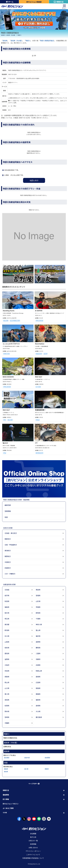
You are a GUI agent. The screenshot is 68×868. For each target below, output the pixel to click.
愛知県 (7, 653)
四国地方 (8, 568)
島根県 (38, 677)
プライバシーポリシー (33, 851)
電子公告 (33, 837)
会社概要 (33, 834)
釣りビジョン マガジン (11, 804)
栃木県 (7, 613)
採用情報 (33, 844)
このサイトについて (33, 855)
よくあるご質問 (8, 808)
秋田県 (7, 601)
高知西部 (47, 758)
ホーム (10, 2)
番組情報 (6, 795)
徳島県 (38, 688)
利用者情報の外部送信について (33, 858)
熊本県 (7, 711)
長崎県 (38, 706)
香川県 (7, 694)
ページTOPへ (34, 784)
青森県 (38, 590)
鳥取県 (7, 677)
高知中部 (27, 758)
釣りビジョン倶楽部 (34, 2)
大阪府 (7, 665)
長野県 (38, 642)
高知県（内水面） (11, 35)
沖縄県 (7, 723)
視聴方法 (58, 2)
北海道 (7, 590)
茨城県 (38, 607)
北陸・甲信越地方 (11, 545)
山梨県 (7, 642)
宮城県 (38, 595)
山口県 (7, 688)
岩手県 (7, 595)
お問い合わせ (33, 848)
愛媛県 (38, 694)
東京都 (7, 624)
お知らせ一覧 (33, 841)
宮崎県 (7, 717)
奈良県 (7, 671)
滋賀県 (7, 659)
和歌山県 (39, 671)
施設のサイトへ (13, 82)
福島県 (7, 607)
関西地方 (8, 556)
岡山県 (7, 682)
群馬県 (38, 613)
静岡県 (38, 648)
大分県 (38, 711)
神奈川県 (39, 624)
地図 (6, 517)
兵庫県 (38, 665)
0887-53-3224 (12, 74)
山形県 (38, 601)
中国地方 (8, 562)
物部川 (19, 35)
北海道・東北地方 (11, 533)
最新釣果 (8, 505)
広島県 (38, 682)
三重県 (38, 653)
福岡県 (38, 700)
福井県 (38, 636)
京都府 (38, 659)
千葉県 (38, 619)
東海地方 (8, 551)
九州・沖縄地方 (10, 574)
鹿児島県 (39, 717)
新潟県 (7, 630)
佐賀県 (7, 706)
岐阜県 (7, 648)
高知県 (3, 35)
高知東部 (7, 758)
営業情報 (8, 511)
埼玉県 (7, 619)
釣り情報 (6, 799)
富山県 (38, 630)
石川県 (7, 636)
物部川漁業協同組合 (47, 41)
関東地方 (8, 539)
